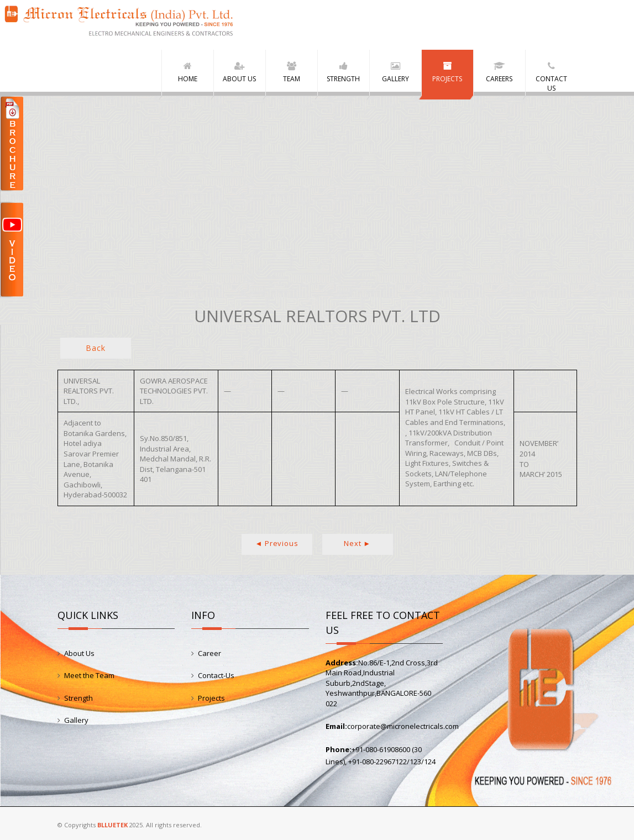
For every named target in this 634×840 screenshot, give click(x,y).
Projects (211, 698)
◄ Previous (277, 543)
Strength (78, 698)
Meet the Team (89, 675)
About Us (79, 653)
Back (95, 348)
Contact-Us (216, 675)
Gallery (76, 720)
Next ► (357, 543)
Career (209, 653)
